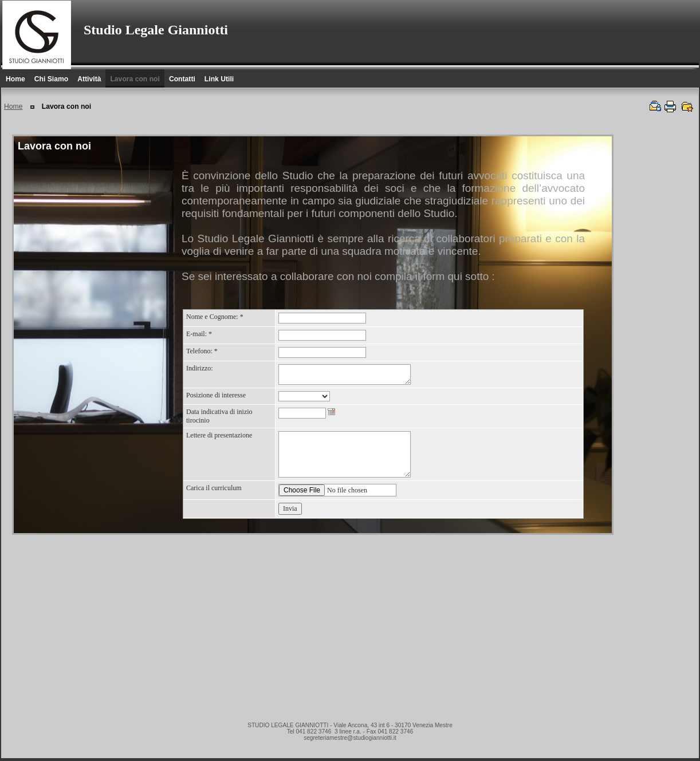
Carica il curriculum (214, 488)
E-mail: (199, 334)
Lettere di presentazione (219, 435)
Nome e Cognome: (215, 317)
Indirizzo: (200, 368)
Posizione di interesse (216, 395)
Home (13, 107)
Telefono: (202, 351)
